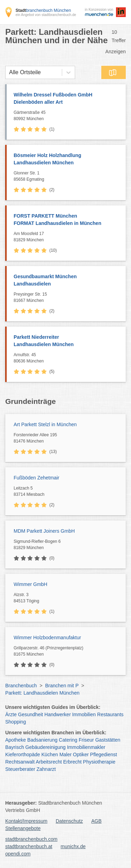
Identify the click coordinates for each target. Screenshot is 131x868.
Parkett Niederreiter (66, 341)
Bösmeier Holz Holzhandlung (66, 159)
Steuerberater (20, 769)
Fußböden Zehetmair (37, 478)
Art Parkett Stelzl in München (45, 424)
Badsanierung (42, 740)
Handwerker (57, 714)
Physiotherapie (99, 762)
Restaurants (110, 714)
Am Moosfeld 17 (68, 237)
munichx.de (73, 846)
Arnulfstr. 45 (68, 358)
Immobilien (84, 714)
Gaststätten (108, 740)
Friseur (86, 740)
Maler (65, 754)
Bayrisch (15, 747)
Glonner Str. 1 (68, 177)
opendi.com (18, 854)
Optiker (81, 754)
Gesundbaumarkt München (66, 281)
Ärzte (11, 714)
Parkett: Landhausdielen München (42, 693)
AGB (96, 821)
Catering (68, 740)
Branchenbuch (21, 686)
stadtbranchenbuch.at (29, 846)
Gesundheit (31, 714)
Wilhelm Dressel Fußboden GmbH (66, 99)
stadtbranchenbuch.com (31, 839)
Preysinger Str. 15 (68, 298)
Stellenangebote (23, 828)
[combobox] (9, 72)
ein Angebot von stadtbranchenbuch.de (46, 15)
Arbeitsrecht (49, 762)
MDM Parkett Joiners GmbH (44, 531)
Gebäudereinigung (46, 747)
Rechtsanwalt (20, 762)
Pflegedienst (104, 754)
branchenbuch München (43, 10)
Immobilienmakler (86, 747)
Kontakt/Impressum (26, 821)
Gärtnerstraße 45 (68, 116)
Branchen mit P (62, 686)
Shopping (16, 722)
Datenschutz (70, 821)
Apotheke (16, 740)
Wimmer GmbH (30, 584)
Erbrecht (72, 762)
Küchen (50, 754)
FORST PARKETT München (66, 220)
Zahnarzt (46, 769)
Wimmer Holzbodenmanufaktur (47, 638)
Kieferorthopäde (23, 754)
